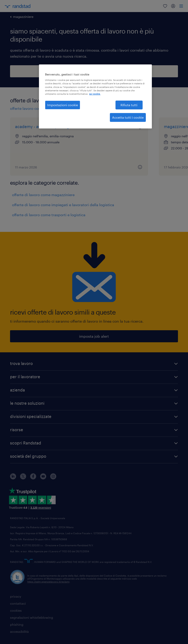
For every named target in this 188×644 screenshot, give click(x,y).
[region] (95, 97)
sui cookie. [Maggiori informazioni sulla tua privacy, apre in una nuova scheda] (95, 94)
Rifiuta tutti (129, 105)
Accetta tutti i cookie (128, 117)
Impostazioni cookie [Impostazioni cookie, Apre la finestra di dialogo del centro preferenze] (63, 105)
